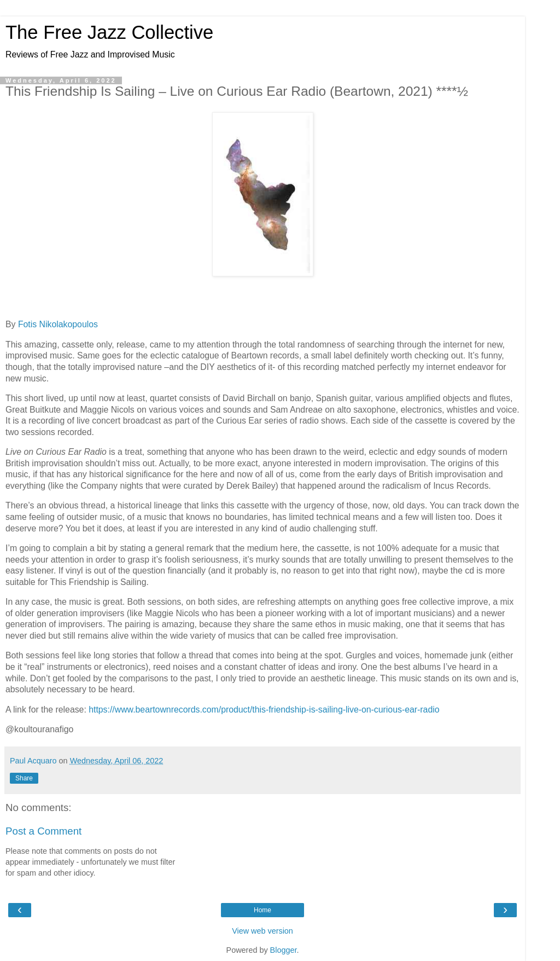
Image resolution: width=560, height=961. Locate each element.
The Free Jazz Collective (109, 32)
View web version (262, 931)
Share (24, 778)
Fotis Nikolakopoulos (58, 324)
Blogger (284, 950)
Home (262, 910)
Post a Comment (43, 831)
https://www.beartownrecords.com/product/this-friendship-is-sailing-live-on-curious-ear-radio (264, 710)
